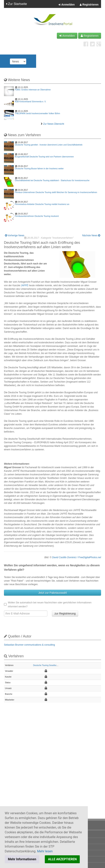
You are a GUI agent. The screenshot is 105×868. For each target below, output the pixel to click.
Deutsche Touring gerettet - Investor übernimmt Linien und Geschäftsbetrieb (49, 145)
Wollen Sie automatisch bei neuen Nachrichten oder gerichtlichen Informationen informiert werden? (48, 605)
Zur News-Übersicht (54, 124)
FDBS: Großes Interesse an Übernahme (33, 90)
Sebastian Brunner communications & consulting (29, 645)
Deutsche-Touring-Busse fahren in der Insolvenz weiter (39, 169)
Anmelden (67, 5)
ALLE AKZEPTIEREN (62, 859)
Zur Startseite (16, 4)
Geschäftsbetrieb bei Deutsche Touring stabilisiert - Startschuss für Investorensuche (52, 180)
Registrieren (89, 5)
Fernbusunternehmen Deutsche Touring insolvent (37, 216)
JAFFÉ (25, 285)
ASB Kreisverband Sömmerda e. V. (30, 102)
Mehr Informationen (22, 859)
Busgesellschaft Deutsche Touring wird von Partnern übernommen (44, 157)
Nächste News (91, 235)
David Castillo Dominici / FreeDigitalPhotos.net (77, 557)
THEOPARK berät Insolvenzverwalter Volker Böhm (37, 113)
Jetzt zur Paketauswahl (52, 593)
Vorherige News (15, 235)
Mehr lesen (45, 851)
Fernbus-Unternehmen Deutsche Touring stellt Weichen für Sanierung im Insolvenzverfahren (56, 192)
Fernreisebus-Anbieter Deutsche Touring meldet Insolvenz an (42, 204)
